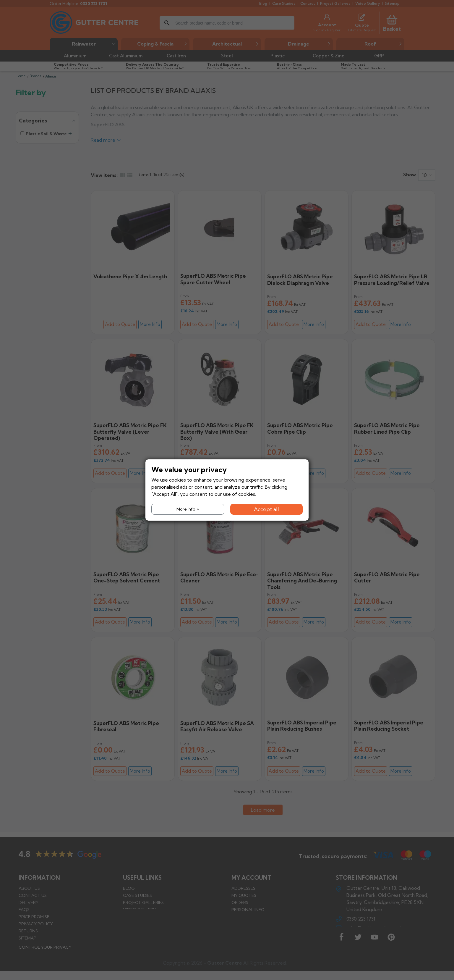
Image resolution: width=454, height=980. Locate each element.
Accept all (266, 509)
